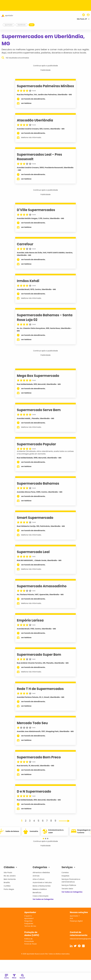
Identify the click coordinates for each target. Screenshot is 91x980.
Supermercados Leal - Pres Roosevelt (39, 157)
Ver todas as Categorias (43, 899)
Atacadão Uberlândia (35, 120)
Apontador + (75, 916)
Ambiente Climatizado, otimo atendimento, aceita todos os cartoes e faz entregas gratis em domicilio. (45, 453)
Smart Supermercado (35, 518)
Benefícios (37, 893)
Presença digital (76, 921)
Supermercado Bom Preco (39, 757)
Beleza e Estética (40, 889)
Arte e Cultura (38, 879)
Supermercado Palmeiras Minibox (45, 86)
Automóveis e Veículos (42, 882)
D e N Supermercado (34, 791)
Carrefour (25, 244)
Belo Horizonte (10, 879)
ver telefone (26, 103)
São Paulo (8, 873)
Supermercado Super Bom (39, 655)
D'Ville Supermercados (36, 210)
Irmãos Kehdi (28, 281)
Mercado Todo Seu (32, 723)
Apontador (9, 25)
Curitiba (7, 886)
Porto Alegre (9, 889)
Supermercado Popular (36, 444)
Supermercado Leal (33, 552)
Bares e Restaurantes (42, 886)
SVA (71, 918)
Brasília (7, 882)
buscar (22, 976)
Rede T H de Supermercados (40, 689)
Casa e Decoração (41, 896)
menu (6, 976)
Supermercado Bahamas (38, 483)
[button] (43, 839)
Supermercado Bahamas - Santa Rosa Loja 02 (45, 317)
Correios (65, 873)
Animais (36, 876)
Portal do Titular (30, 944)
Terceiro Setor (67, 889)
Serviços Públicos (69, 885)
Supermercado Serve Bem (39, 410)
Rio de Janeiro (10, 876)
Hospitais (65, 876)
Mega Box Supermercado (38, 376)
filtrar (14, 976)
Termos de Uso (30, 926)
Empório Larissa (30, 620)
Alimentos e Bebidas (41, 873)
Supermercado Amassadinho (42, 586)
